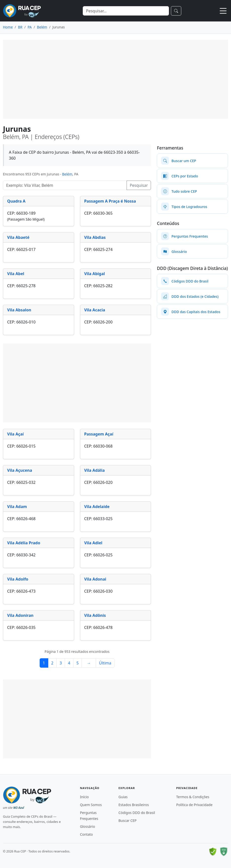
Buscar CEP (128, 821)
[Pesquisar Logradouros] (65, 185)
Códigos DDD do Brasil (137, 813)
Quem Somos (91, 805)
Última (105, 663)
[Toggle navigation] (223, 11)
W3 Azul (19, 808)
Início (84, 797)
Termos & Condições (193, 797)
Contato (86, 834)
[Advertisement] (115, 79)
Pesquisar (139, 185)
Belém (67, 174)
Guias (123, 797)
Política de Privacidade (194, 805)
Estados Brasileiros (134, 805)
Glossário (88, 826)
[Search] (126, 11)
